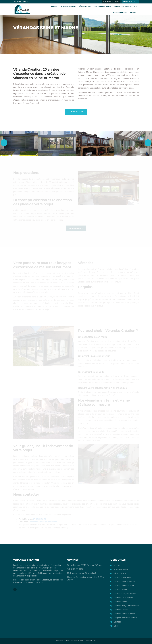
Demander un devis (111, 2)
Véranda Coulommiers (123, 598)
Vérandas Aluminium (103, 6)
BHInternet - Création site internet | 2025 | (70, 641)
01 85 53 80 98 (23, 2)
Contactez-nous (131, 2)
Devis (116, 626)
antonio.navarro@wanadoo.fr (84, 573)
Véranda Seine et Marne (124, 582)
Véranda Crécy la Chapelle (125, 594)
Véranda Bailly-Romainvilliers (126, 606)
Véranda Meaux (121, 602)
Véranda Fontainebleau (124, 586)
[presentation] (4, 143)
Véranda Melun (120, 590)
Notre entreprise (68, 6)
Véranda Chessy (121, 610)
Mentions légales (91, 641)
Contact (134, 12)
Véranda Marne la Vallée (124, 614)
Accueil (54, 6)
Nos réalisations (120, 12)
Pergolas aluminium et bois (126, 6)
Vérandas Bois (85, 6)
